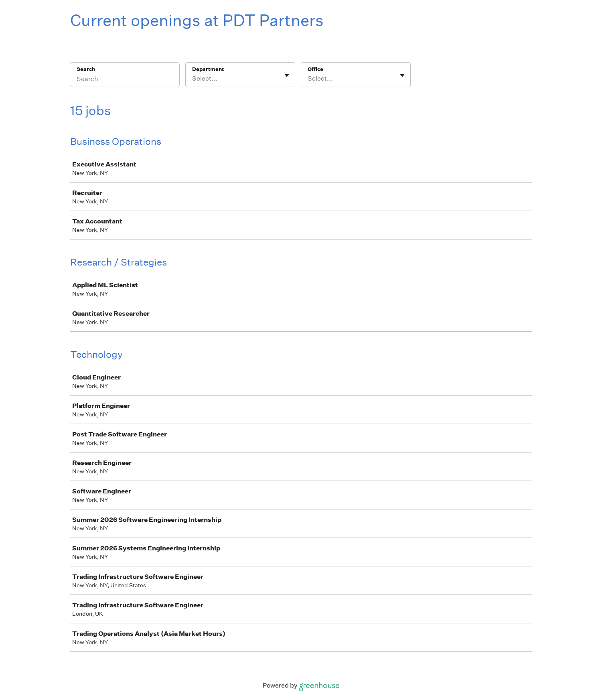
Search (86, 69)
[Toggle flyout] (287, 75)
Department (208, 69)
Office (315, 69)
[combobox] (193, 79)
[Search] (125, 80)
